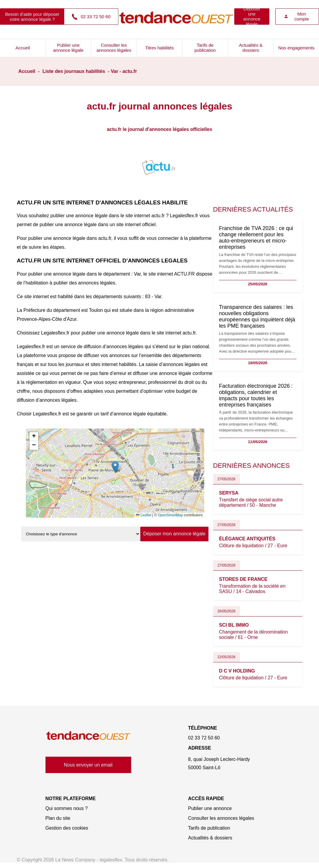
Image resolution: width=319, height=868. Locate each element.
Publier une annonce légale (68, 48)
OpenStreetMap (170, 515)
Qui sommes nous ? (67, 808)
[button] (115, 467)
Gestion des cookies (67, 828)
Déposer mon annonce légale (174, 534)
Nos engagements (296, 48)
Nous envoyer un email (88, 765)
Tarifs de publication (205, 48)
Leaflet (143, 515)
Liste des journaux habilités (74, 71)
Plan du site (58, 818)
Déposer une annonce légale (252, 17)
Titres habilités (159, 48)
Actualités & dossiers (251, 48)
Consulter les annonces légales (114, 48)
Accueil (23, 48)
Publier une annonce (210, 808)
